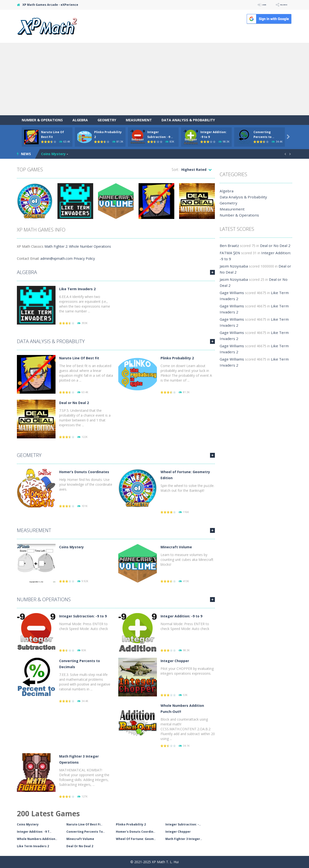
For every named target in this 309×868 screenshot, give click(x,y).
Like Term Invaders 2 (77, 289)
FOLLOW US (279, 5)
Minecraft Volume (176, 547)
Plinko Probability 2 (177, 358)
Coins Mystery (53, 154)
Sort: (175, 170)
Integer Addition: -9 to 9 (181, 616)
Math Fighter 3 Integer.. (184, 839)
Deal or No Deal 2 (74, 403)
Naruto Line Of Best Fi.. (84, 824)
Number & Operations (42, 120)
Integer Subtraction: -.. (183, 824)
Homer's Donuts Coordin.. (136, 832)
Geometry (107, 120)
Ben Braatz (228, 246)
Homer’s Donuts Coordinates (84, 472)
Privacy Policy (84, 258)
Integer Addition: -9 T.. (34, 832)
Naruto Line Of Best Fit (79, 358)
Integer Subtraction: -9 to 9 (83, 616)
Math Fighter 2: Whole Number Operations (78, 246)
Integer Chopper (175, 661)
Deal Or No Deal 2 (80, 846)
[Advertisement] (154, 79)
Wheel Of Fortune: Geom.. (136, 839)
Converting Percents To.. (86, 832)
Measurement (139, 120)
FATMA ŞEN (229, 253)
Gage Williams (231, 293)
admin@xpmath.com (56, 258)
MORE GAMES (212, 272)
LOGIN (250, 5)
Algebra (80, 120)
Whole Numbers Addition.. (37, 839)
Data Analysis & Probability (188, 120)
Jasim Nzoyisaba (233, 266)
